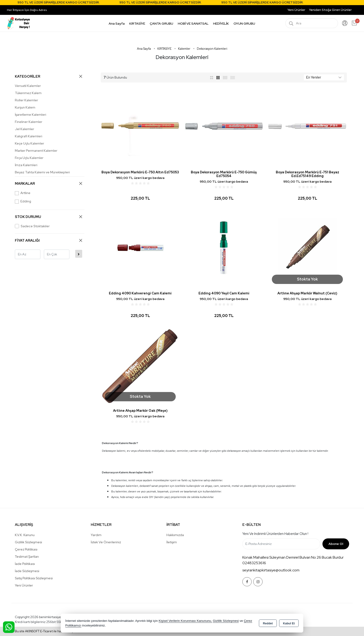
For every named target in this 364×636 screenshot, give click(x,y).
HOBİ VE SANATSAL (193, 23)
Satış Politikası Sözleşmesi (34, 578)
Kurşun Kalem (25, 107)
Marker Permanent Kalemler (36, 151)
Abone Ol (336, 544)
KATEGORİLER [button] (49, 76)
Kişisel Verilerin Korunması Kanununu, (185, 621)
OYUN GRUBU (244, 23)
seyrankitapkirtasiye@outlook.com (271, 570)
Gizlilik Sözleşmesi (28, 542)
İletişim (172, 542)
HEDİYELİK (221, 23)
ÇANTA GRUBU (161, 23)
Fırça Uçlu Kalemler (29, 158)
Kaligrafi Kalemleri (29, 136)
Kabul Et (289, 623)
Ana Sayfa (117, 23)
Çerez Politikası (26, 549)
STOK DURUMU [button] (49, 217)
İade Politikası (25, 564)
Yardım (96, 535)
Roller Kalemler (26, 100)
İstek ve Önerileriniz (106, 542)
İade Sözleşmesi (27, 571)
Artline (23, 193)
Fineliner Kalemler (29, 122)
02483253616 (254, 563)
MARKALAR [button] (49, 183)
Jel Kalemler (24, 129)
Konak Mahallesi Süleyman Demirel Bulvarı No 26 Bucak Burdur (293, 557)
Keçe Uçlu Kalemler (29, 143)
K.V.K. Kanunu (25, 535)
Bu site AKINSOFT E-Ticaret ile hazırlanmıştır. (46, 631)
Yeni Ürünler (24, 585)
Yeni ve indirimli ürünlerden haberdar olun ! (275, 534)
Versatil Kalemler (28, 86)
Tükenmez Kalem (28, 93)
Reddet (268, 623)
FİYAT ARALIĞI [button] (49, 240)
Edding (23, 201)
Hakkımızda (175, 535)
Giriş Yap (345, 23)
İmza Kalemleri (26, 165)
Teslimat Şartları (27, 557)
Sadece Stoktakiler (32, 226)
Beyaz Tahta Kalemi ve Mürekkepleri (42, 172)
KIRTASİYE (137, 23)
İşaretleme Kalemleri (31, 115)
